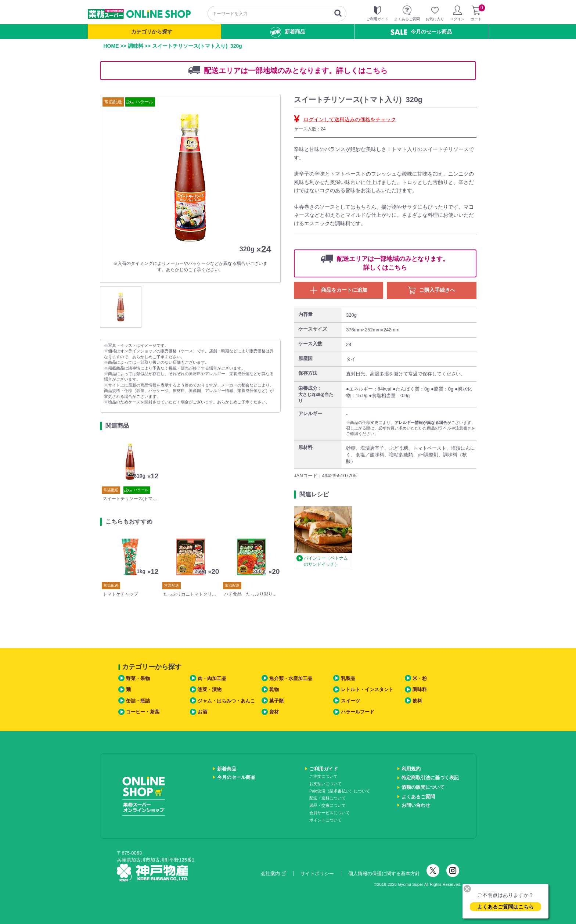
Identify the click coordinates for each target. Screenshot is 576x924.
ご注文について (323, 776)
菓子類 (276, 701)
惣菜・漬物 (210, 689)
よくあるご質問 (418, 797)
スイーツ (350, 701)
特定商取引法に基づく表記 (430, 778)
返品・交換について (327, 805)
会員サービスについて (330, 813)
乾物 (274, 689)
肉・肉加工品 (212, 678)
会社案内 (273, 873)
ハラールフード (358, 712)
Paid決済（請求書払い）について (340, 791)
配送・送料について (327, 798)
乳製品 (348, 678)
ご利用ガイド (324, 769)
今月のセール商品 (421, 32)
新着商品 (288, 32)
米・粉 (420, 678)
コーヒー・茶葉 (143, 712)
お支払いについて (325, 784)
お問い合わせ (416, 805)
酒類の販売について (423, 787)
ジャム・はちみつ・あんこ (226, 701)
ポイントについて (325, 820)
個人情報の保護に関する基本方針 (384, 873)
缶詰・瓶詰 (138, 701)
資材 (274, 712)
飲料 (417, 701)
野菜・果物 (138, 678)
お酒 (202, 712)
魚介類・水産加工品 (291, 678)
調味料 (136, 46)
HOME (111, 46)
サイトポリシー (317, 873)
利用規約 (411, 769)
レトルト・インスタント (367, 689)
